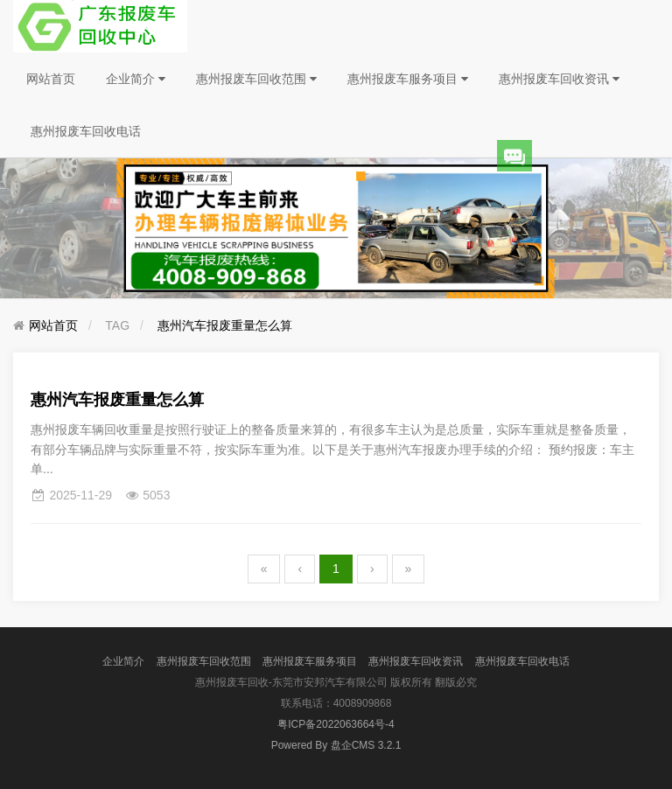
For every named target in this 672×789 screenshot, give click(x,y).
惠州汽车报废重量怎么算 (225, 325)
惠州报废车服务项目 (408, 79)
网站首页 (51, 79)
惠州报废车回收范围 (256, 79)
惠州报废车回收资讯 (559, 79)
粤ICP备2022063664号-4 (336, 724)
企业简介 (136, 79)
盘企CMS (336, 745)
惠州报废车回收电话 (86, 131)
